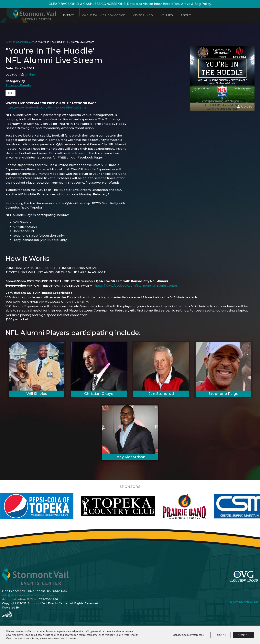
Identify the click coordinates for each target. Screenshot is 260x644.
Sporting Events (26, 42)
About (186, 15)
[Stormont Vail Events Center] (28, 15)
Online (30, 74)
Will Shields (37, 394)
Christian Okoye (99, 394)
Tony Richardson (130, 457)
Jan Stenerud (161, 394)
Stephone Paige (223, 394)
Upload (247, 106)
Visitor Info (143, 15)
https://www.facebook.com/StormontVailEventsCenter (47, 107)
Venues (167, 15)
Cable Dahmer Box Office (104, 15)
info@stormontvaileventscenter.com (28, 595)
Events (69, 15)
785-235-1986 (48, 599)
